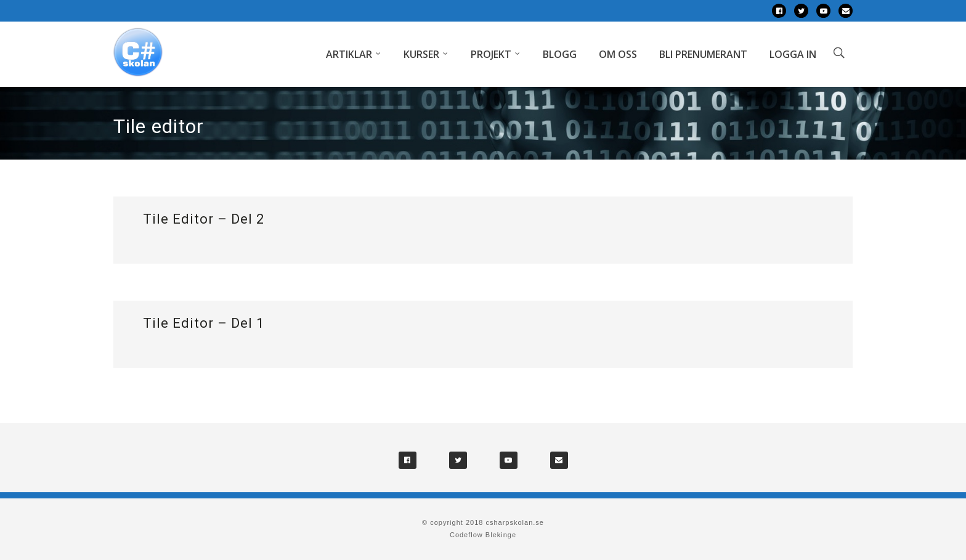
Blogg (560, 54)
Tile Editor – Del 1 (204, 323)
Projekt (491, 54)
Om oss (618, 54)
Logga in (793, 54)
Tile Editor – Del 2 (204, 219)
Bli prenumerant (703, 54)
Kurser (421, 54)
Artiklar (349, 54)
